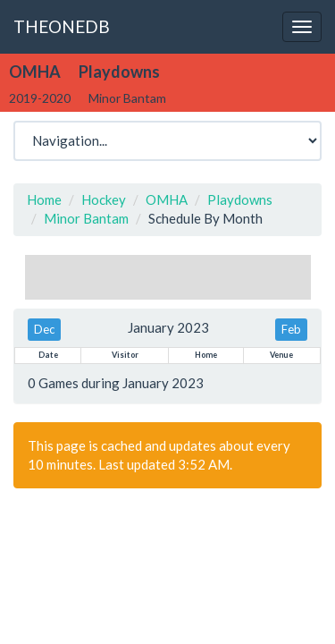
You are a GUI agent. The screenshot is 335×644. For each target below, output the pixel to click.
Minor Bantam (86, 218)
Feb (291, 329)
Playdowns (240, 199)
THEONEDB (62, 26)
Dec (44, 329)
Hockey (104, 199)
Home (44, 199)
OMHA (167, 199)
